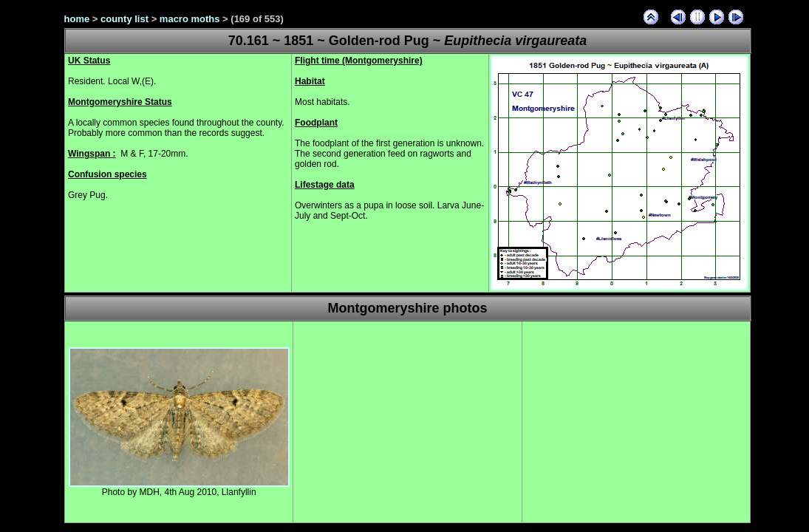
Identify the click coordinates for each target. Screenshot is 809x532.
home (77, 19)
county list (124, 19)
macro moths (190, 19)
